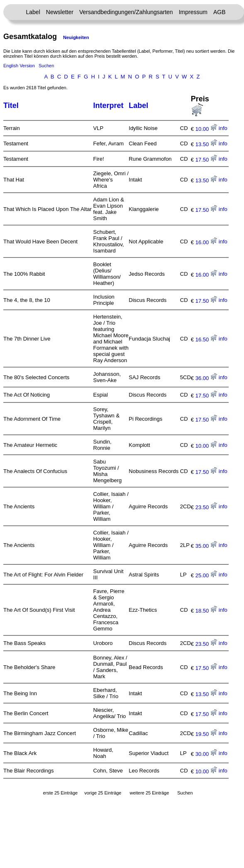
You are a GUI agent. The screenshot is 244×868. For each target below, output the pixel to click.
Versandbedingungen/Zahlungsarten (126, 12)
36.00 (206, 378)
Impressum (193, 12)
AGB (220, 12)
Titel (11, 105)
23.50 (206, 507)
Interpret (109, 105)
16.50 (206, 340)
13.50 (206, 144)
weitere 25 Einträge (149, 793)
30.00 (206, 754)
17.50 (206, 160)
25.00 (206, 575)
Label (33, 12)
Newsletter (60, 12)
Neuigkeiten (76, 37)
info (223, 128)
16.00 (206, 242)
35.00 (206, 546)
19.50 (206, 734)
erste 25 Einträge (60, 793)
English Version (19, 66)
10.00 (206, 129)
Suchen (46, 66)
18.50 (206, 611)
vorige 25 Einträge (103, 793)
